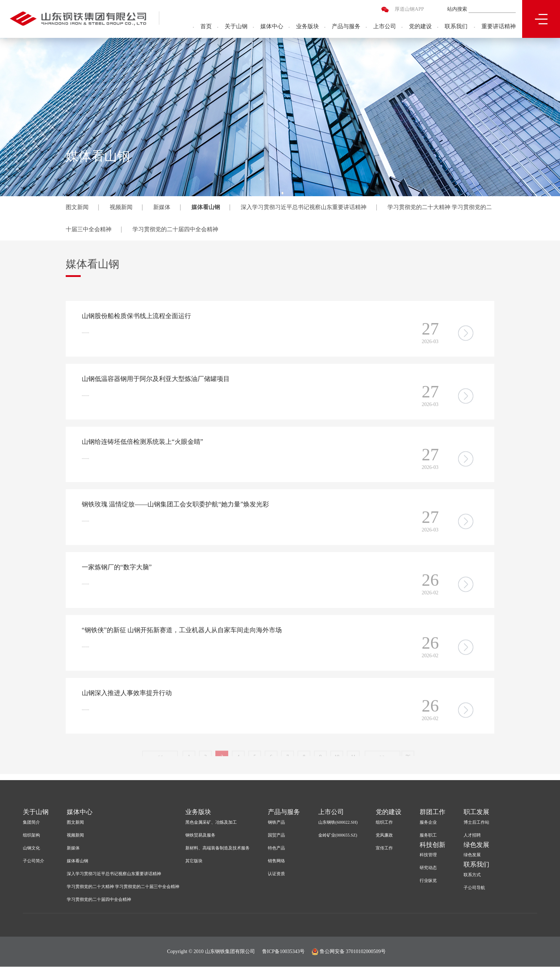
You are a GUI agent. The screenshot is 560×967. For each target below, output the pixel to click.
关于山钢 (236, 27)
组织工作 (384, 823)
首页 (206, 27)
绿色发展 (476, 845)
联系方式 (472, 876)
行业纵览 (428, 881)
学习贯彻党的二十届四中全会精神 (175, 229)
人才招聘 (472, 835)
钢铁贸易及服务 (200, 835)
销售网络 (276, 861)
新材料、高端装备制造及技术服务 (217, 848)
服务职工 (428, 835)
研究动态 (428, 868)
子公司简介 (34, 861)
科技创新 (432, 845)
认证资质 (276, 874)
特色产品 (276, 848)
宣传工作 (384, 848)
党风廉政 (384, 835)
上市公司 (385, 27)
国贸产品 (276, 835)
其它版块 (194, 861)
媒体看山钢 (206, 207)
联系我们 (456, 27)
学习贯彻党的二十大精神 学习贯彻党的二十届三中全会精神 (123, 887)
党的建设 (420, 27)
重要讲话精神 (499, 27)
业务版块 (307, 27)
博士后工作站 (476, 823)
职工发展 (476, 812)
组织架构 (31, 835)
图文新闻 (77, 207)
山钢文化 (31, 848)
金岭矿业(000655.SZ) (338, 835)
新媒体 (162, 207)
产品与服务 (346, 27)
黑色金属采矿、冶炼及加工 (211, 823)
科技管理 (428, 856)
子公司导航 (474, 888)
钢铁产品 (276, 823)
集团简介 (31, 823)
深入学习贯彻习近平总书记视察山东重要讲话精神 (304, 207)
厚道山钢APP (409, 10)
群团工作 (432, 812)
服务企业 (428, 823)
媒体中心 (272, 27)
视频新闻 (121, 207)
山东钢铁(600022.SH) (338, 823)
